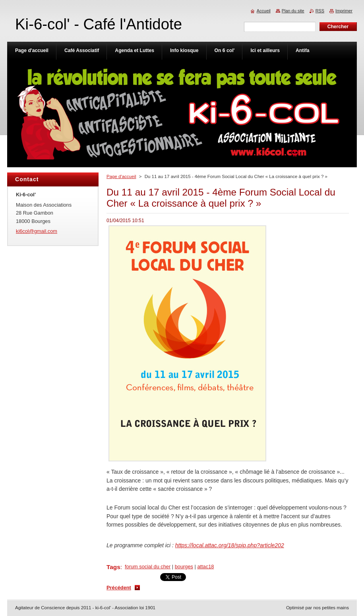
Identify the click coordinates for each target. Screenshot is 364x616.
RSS (320, 11)
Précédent (119, 588)
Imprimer (344, 11)
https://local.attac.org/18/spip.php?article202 (230, 545)
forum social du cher (148, 567)
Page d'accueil (121, 176)
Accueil (264, 11)
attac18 (205, 567)
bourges (184, 567)
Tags (113, 567)
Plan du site (293, 11)
